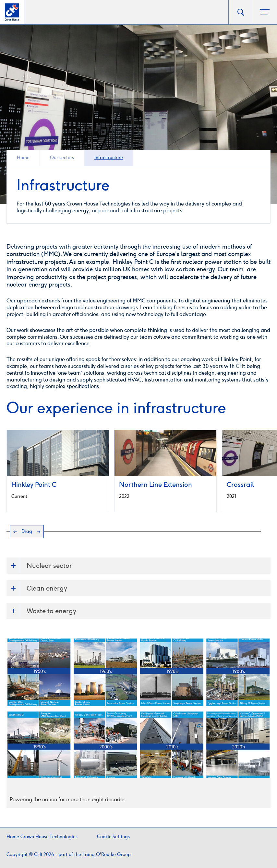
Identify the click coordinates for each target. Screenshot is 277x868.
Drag (27, 531)
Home (23, 158)
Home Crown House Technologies (42, 837)
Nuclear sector (39, 566)
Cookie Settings (113, 837)
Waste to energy (41, 611)
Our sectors (62, 158)
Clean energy (37, 588)
